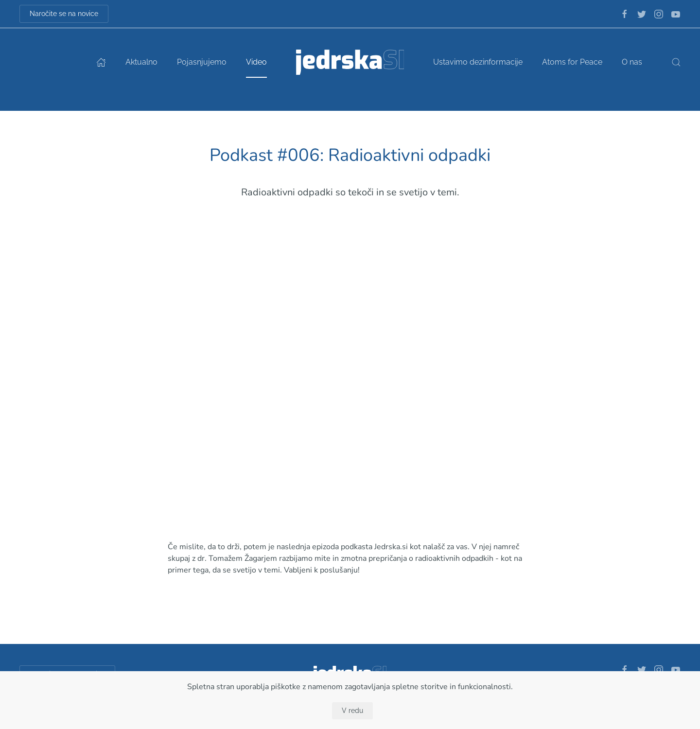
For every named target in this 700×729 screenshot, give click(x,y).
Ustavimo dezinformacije (478, 62)
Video (256, 62)
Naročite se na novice (64, 14)
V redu (352, 711)
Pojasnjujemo (202, 62)
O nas (632, 62)
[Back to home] (350, 62)
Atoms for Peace (572, 62)
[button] (676, 62)
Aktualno (141, 62)
